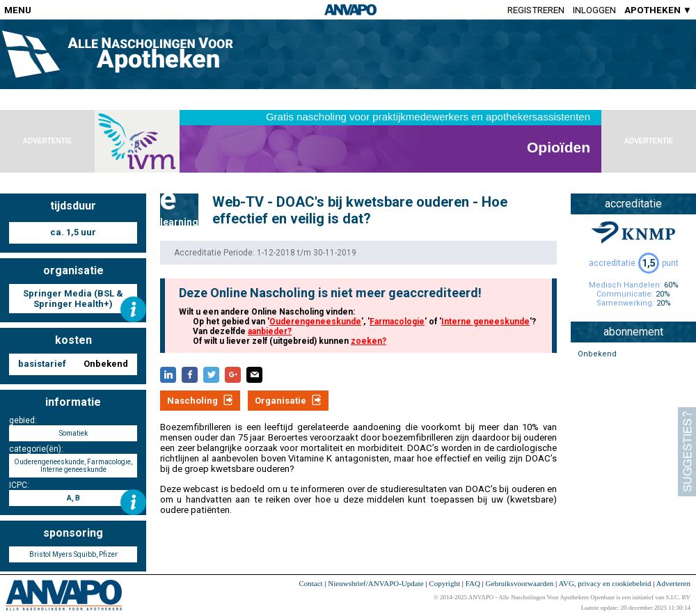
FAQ (473, 583)
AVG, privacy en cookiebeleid (604, 583)
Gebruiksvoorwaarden (520, 583)
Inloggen (594, 10)
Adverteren (673, 583)
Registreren (536, 10)
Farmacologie (397, 322)
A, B (73, 498)
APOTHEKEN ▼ (658, 10)
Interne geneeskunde (485, 322)
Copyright (444, 583)
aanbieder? (270, 331)
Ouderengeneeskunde (315, 322)
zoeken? (369, 341)
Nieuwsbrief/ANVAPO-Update (375, 583)
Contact (310, 583)
